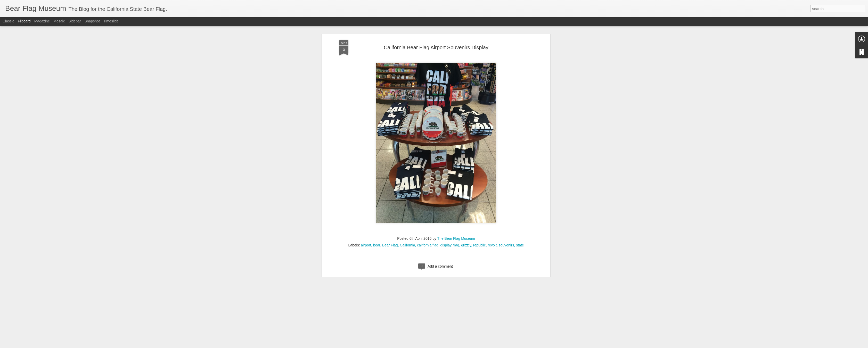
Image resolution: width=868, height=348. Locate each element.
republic (480, 162)
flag (456, 162)
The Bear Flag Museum (456, 155)
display (446, 162)
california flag (428, 162)
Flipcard (24, 21)
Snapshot (92, 21)
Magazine (42, 21)
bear (377, 162)
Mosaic (59, 21)
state (520, 162)
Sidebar (75, 21)
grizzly (466, 162)
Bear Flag (390, 162)
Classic (8, 21)
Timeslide (111, 21)
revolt (492, 162)
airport (366, 162)
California (407, 162)
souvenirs (506, 162)
